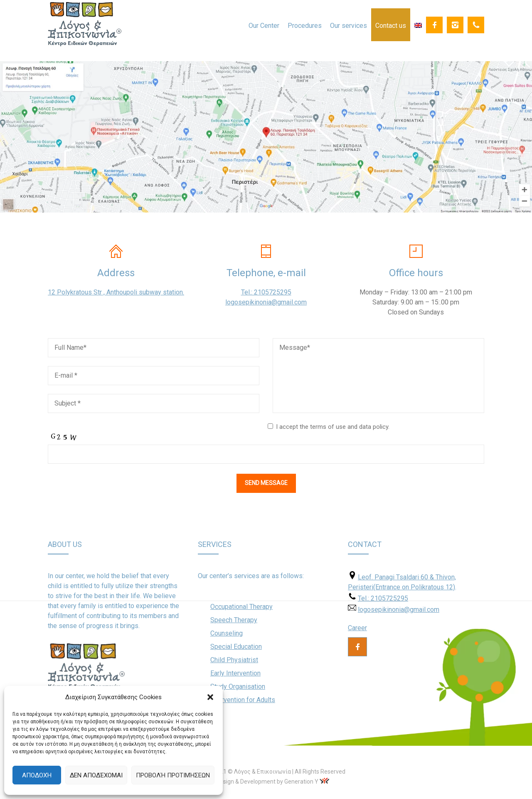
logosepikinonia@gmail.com (266, 302)
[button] (210, 697)
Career (357, 628)
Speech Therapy (234, 620)
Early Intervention (235, 673)
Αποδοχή (37, 775)
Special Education (236, 647)
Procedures (305, 26)
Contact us (391, 26)
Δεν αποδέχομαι (96, 775)
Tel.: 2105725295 (266, 292)
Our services (349, 26)
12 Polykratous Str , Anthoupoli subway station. (116, 292)
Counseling (227, 633)
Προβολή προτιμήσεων (173, 775)
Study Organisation (238, 686)
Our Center (264, 26)
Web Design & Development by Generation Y (261, 782)
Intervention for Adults (243, 700)
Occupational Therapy (241, 607)
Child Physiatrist (234, 660)
